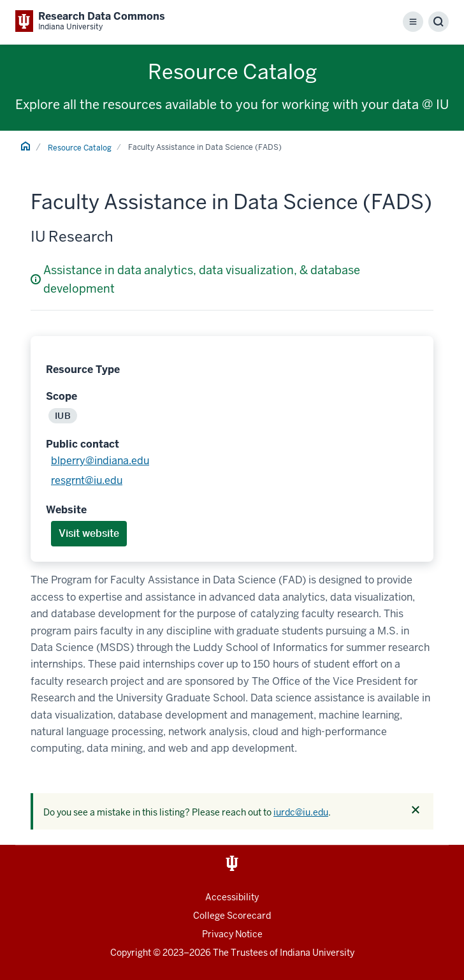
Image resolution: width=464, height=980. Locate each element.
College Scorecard (232, 916)
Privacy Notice (232, 934)
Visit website (89, 533)
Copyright (131, 953)
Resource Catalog (80, 148)
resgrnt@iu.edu (87, 480)
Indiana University (317, 953)
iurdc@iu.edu (301, 812)
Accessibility (232, 897)
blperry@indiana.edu (100, 461)
